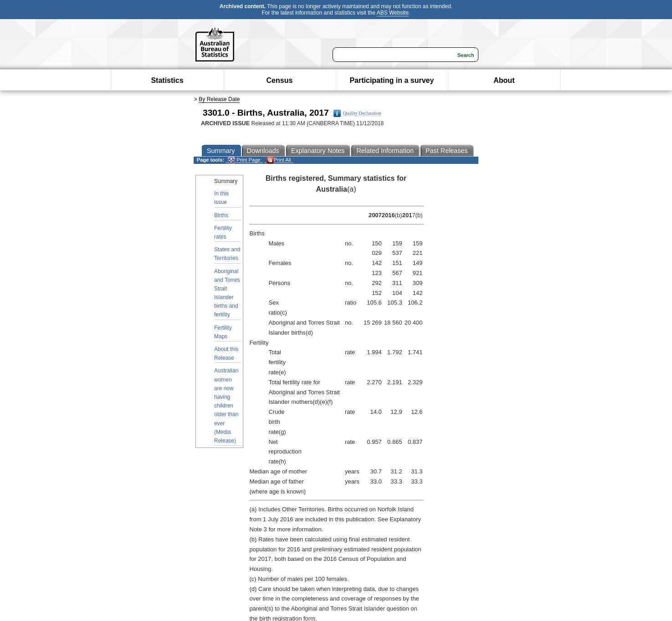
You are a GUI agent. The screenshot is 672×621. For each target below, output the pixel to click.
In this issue (221, 198)
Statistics (167, 80)
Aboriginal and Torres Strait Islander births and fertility (227, 293)
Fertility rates (223, 232)
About (504, 80)
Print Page (244, 160)
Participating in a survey (392, 80)
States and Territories (227, 254)
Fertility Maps (223, 332)
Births (221, 215)
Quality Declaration (357, 113)
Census (280, 80)
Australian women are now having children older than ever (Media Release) (226, 406)
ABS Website (393, 13)
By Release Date (219, 99)
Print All (279, 160)
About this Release (226, 354)
